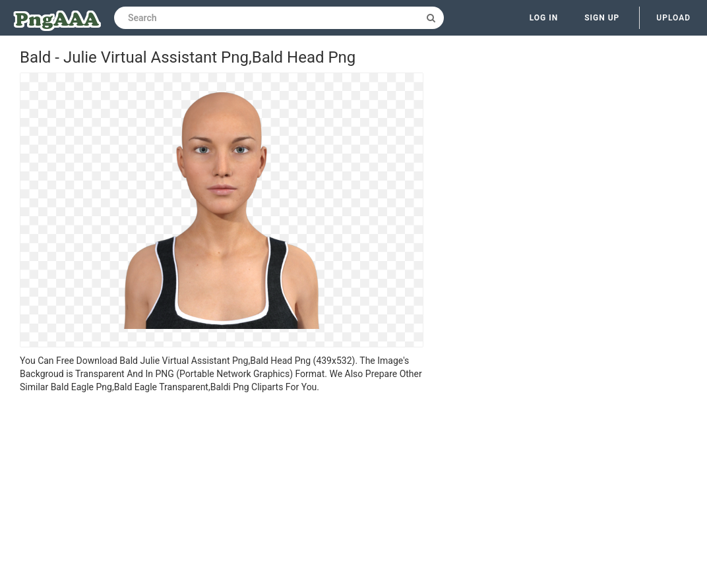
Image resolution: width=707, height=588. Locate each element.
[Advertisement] (222, 492)
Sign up (602, 18)
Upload (673, 18)
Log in (544, 18)
